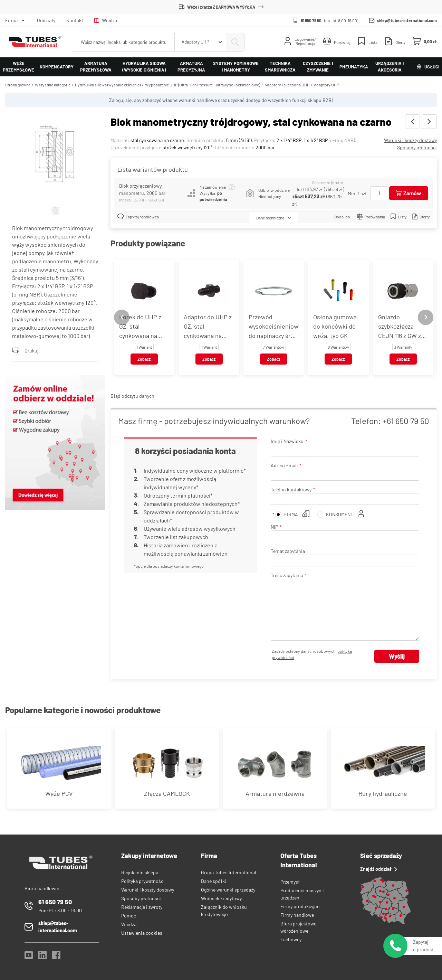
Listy (398, 216)
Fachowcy (291, 939)
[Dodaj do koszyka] (409, 193)
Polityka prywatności (143, 881)
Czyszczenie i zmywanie (318, 67)
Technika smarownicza (280, 67)
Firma (11, 20)
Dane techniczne (274, 218)
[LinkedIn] (42, 957)
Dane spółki (214, 881)
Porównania (371, 216)
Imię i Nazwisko (287, 441)
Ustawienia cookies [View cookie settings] (142, 933)
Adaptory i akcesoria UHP (287, 85)
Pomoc (129, 916)
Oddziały (46, 20)
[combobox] (200, 42)
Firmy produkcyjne (300, 906)
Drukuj (25, 351)
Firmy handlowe (297, 915)
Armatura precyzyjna (191, 67)
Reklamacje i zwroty (142, 907)
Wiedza (106, 20)
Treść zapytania (287, 575)
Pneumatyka (354, 67)
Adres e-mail (284, 465)
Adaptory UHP (326, 85)
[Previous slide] (122, 317)
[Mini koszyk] (425, 41)
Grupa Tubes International (228, 872)
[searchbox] (123, 42)
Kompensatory (57, 67)
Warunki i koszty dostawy (410, 140)
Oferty (421, 216)
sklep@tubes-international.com (407, 20)
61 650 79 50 (311, 20)
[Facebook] (56, 957)
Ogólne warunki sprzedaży (228, 890)
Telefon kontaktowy (291, 489)
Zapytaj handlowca (138, 216)
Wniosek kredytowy (221, 898)
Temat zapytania (288, 551)
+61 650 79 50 (406, 421)
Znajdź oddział (379, 869)
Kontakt (75, 20)
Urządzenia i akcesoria (390, 67)
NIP (274, 527)
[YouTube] (29, 957)
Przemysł (290, 882)
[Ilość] (379, 193)
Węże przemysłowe (18, 67)
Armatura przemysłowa (96, 67)
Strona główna (18, 85)
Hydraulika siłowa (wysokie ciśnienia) (144, 67)
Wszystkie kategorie (53, 85)
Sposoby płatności (417, 147)
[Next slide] (426, 317)
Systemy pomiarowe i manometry (236, 67)
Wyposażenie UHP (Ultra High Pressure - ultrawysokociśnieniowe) (203, 85)
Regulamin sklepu (140, 872)
